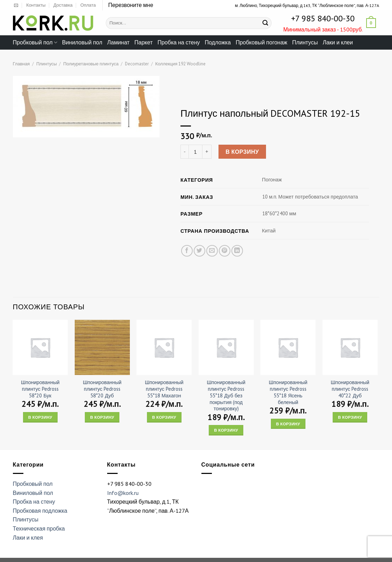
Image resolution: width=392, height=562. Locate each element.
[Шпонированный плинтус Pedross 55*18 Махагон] (164, 347)
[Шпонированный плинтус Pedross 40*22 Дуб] (350, 347)
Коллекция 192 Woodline (180, 64)
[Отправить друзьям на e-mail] (212, 251)
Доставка (63, 5)
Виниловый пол (82, 42)
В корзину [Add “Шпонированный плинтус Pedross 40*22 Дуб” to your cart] (350, 417)
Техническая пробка (39, 528)
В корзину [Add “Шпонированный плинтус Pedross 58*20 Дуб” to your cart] (102, 417)
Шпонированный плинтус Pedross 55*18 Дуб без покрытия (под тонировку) (226, 395)
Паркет (143, 42)
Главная (21, 64)
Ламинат (118, 42)
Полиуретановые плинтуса (91, 64)
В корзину (242, 152)
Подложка (218, 42)
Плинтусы (305, 42)
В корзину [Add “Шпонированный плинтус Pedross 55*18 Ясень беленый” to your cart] (288, 424)
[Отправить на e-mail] (16, 6)
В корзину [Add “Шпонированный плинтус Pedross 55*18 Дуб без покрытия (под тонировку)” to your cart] (226, 430)
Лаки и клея (28, 538)
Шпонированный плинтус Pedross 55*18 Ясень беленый (288, 392)
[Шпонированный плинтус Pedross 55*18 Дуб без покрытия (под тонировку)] (226, 347)
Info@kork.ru (123, 493)
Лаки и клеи (338, 42)
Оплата (88, 5)
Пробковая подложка (40, 511)
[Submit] (265, 23)
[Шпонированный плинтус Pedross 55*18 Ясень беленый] (288, 347)
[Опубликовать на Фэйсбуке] (187, 251)
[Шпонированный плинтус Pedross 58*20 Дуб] (102, 347)
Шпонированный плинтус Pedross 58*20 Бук (40, 389)
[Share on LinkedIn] (237, 251)
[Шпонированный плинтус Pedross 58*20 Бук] (40, 347)
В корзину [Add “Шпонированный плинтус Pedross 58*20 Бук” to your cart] (40, 417)
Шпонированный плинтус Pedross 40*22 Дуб (350, 389)
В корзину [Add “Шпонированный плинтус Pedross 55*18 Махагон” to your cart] (164, 417)
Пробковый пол (35, 42)
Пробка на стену (179, 42)
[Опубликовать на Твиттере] (199, 251)
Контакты (36, 5)
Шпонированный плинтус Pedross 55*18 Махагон (164, 389)
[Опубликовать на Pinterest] (224, 251)
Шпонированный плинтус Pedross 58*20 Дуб (102, 389)
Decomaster (137, 64)
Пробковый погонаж (261, 42)
